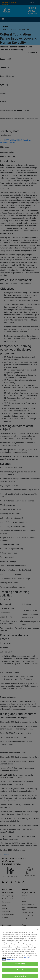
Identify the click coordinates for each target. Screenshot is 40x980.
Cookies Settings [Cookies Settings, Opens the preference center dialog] (20, 967)
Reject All (20, 973)
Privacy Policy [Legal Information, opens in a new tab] (11, 963)
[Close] (37, 933)
